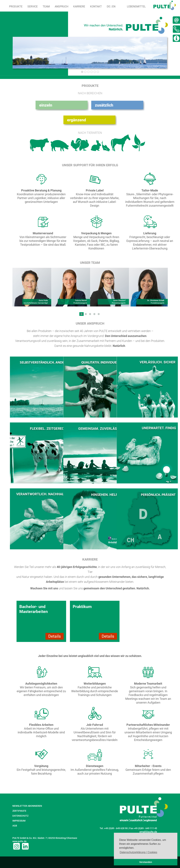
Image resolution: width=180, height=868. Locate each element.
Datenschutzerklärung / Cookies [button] (138, 852)
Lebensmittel (136, 7)
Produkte (16, 7)
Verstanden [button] (146, 862)
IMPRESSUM (19, 821)
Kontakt (96, 7)
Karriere (79, 7)
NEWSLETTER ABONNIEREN (27, 806)
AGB (15, 826)
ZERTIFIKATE (19, 811)
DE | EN (111, 7)
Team (46, 7)
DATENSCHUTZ (20, 816)
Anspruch (61, 7)
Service (33, 7)
